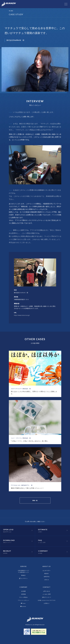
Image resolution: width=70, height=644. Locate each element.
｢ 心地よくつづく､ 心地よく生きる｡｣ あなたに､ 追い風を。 (30, 441)
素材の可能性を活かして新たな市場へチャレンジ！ (27, 488)
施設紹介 (47, 573)
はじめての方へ (47, 570)
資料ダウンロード (47, 597)
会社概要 (23, 591)
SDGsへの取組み (23, 597)
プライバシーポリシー (23, 600)
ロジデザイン (23, 578)
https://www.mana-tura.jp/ (22, 315)
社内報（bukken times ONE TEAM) (47, 600)
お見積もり (47, 603)
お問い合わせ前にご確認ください (35, 521)
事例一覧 (35, 500)
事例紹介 (23, 575)
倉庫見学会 (47, 577)
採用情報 (23, 594)
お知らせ (47, 580)
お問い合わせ (47, 591)
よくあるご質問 (47, 594)
